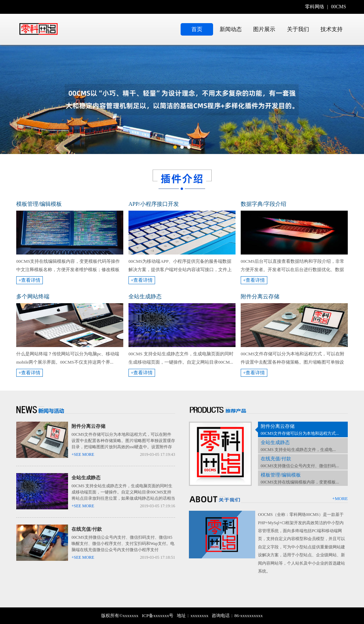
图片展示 (264, 29)
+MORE (340, 498)
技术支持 (332, 29)
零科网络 (315, 7)
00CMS (338, 7)
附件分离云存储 (88, 426)
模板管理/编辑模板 (281, 475)
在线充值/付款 (87, 529)
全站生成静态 (86, 478)
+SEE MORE (83, 454)
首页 (197, 29)
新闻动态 (231, 29)
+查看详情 (30, 280)
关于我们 (298, 29)
